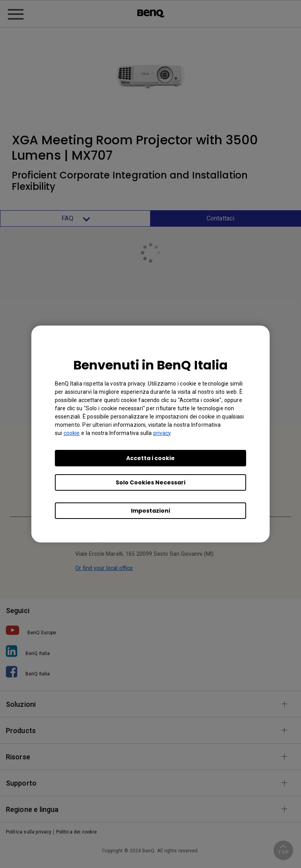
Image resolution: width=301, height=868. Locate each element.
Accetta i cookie (150, 458)
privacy (162, 433)
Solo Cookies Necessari (150, 482)
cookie (72, 433)
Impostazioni (150, 511)
